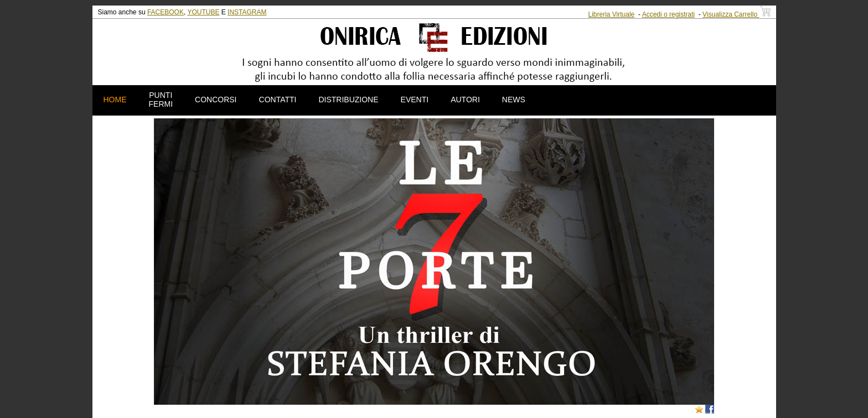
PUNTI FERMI (161, 100)
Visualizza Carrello (737, 14)
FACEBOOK (166, 12)
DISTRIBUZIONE (348, 100)
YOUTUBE (203, 12)
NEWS (514, 100)
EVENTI (415, 100)
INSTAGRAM (247, 12)
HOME (115, 100)
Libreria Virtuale (611, 14)
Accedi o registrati (668, 14)
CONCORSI (216, 100)
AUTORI (465, 100)
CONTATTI (278, 100)
